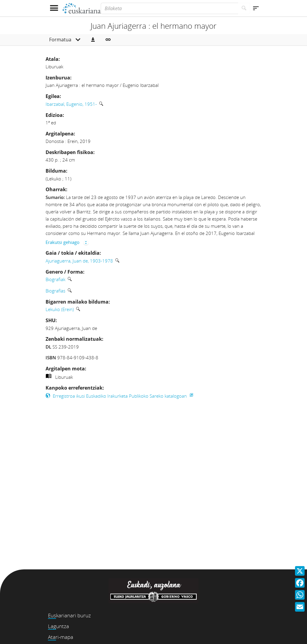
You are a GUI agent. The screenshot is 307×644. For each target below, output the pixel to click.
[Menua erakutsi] (54, 8)
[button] (93, 40)
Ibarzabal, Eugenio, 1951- (71, 104)
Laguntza (58, 626)
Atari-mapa (61, 637)
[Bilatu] (244, 8)
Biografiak (55, 279)
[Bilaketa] (169, 8)
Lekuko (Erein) (60, 309)
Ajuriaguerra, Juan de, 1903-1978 (79, 261)
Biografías (55, 291)
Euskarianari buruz (69, 615)
